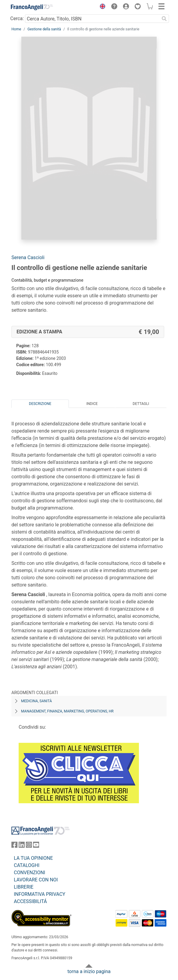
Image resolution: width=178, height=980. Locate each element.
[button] (101, 7)
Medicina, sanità (36, 701)
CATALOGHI (27, 865)
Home (16, 29)
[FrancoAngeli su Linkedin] (22, 846)
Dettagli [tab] (141, 404)
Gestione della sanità (44, 29)
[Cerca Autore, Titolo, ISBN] (92, 19)
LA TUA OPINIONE (33, 858)
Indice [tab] (92, 404)
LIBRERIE (24, 887)
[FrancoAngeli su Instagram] (29, 846)
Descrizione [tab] (40, 404)
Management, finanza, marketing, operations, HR (67, 711)
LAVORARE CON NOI (36, 880)
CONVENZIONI (29, 873)
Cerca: (17, 18)
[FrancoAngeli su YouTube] (36, 846)
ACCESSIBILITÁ (30, 901)
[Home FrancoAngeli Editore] (32, 7)
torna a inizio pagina (89, 971)
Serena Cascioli (28, 257)
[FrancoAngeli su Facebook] (14, 846)
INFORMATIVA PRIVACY (40, 894)
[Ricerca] (164, 19)
